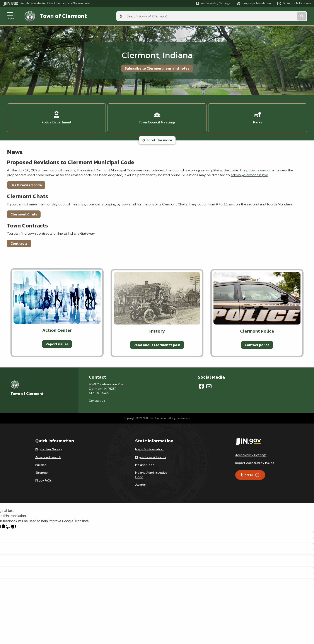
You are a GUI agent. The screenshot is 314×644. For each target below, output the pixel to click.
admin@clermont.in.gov (249, 172)
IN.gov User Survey (49, 446)
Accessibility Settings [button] (251, 452)
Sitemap (42, 470)
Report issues (57, 341)
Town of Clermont (59, 15)
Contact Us (97, 397)
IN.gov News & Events (151, 454)
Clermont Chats (24, 211)
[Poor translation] (11, 524)
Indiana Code (145, 462)
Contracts (19, 240)
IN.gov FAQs (44, 477)
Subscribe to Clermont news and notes (157, 67)
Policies (41, 462)
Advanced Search (48, 454)
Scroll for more (157, 137)
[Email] (209, 383)
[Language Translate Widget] (254, 3)
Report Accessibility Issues (255, 460)
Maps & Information (149, 446)
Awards (140, 482)
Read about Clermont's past (157, 342)
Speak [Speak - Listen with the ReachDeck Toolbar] (249, 472)
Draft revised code (26, 182)
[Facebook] (201, 383)
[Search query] (275, 16)
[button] (213, 3)
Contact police (257, 342)
